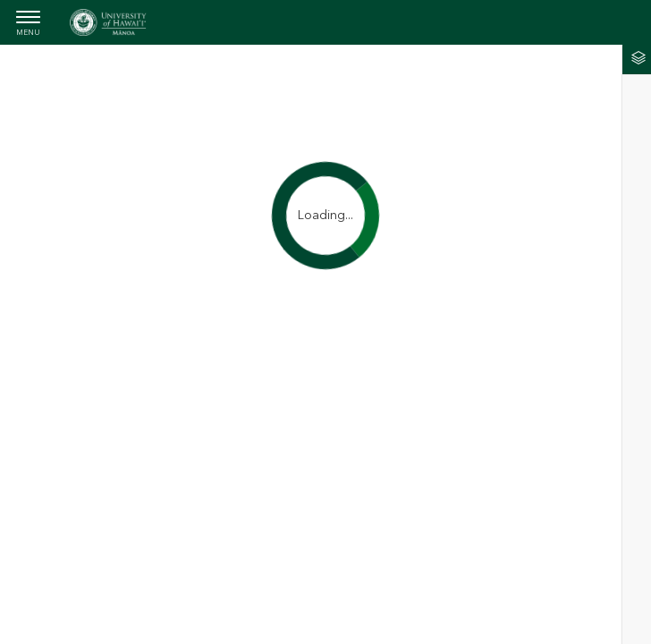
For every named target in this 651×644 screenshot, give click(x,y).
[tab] (637, 59)
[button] (637, 59)
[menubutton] (28, 24)
